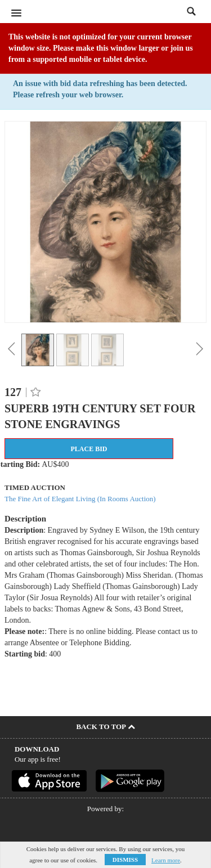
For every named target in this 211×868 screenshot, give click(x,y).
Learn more (166, 860)
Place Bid (89, 449)
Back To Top (105, 727)
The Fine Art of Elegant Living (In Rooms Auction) (80, 499)
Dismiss (125, 860)
